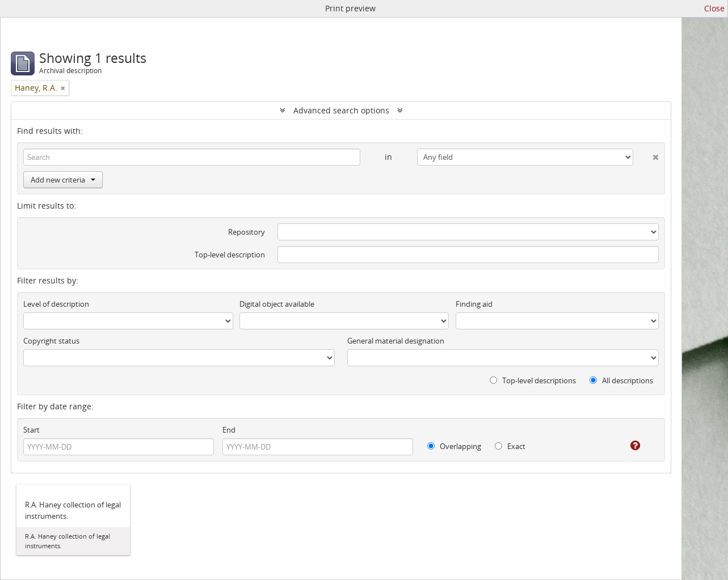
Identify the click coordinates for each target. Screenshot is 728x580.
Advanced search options (341, 110)
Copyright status (51, 341)
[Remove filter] (63, 88)
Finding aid (474, 304)
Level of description (56, 304)
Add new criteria (63, 180)
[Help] (627, 446)
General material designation (396, 341)
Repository (247, 232)
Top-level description (230, 255)
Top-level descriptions (533, 380)
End (229, 430)
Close (714, 8)
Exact (510, 446)
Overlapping (454, 446)
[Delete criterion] (646, 155)
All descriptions (621, 380)
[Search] (192, 157)
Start (31, 430)
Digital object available (277, 304)
